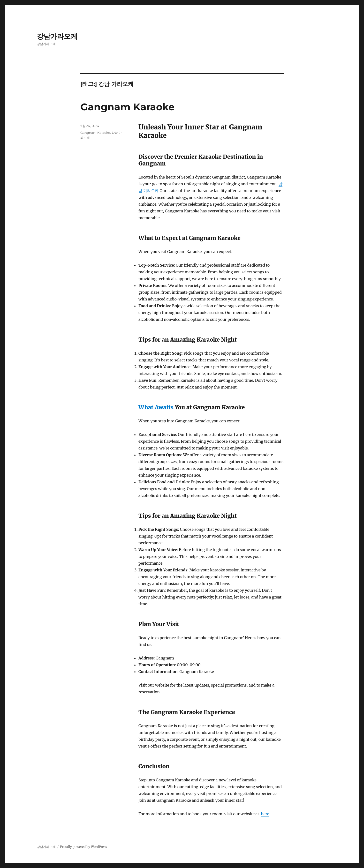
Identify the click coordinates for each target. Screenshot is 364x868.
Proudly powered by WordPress (83, 847)
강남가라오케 (57, 36)
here (265, 814)
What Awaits (156, 407)
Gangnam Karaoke (127, 107)
